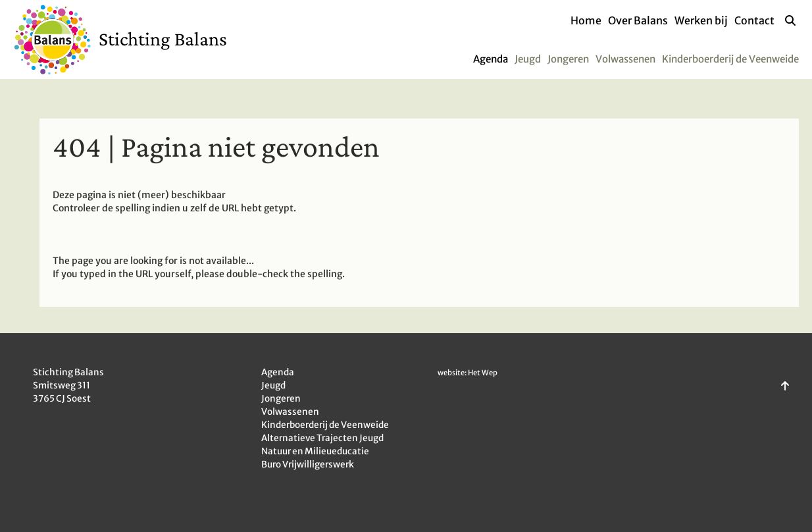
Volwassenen (625, 59)
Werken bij (701, 20)
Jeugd (528, 59)
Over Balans (638, 20)
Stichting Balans (163, 39)
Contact (754, 20)
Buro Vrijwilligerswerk (308, 465)
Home (586, 20)
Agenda (491, 59)
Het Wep (483, 373)
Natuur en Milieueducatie (315, 451)
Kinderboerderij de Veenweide (730, 59)
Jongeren (568, 59)
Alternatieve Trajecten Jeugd (322, 438)
